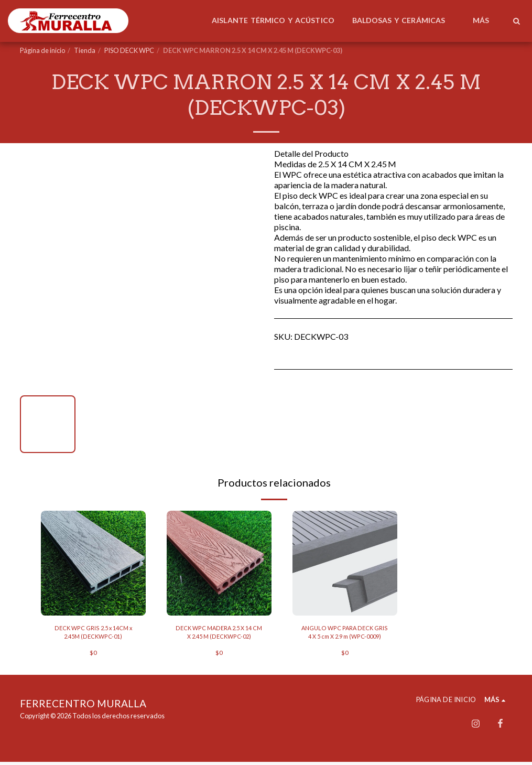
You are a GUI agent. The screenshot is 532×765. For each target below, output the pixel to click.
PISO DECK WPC (129, 50)
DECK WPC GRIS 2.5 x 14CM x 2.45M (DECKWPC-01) (93, 634)
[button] (516, 21)
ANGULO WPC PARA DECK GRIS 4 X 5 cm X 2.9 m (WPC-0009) (345, 634)
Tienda (85, 50)
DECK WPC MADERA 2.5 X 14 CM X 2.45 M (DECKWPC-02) (219, 634)
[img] (93, 563)
